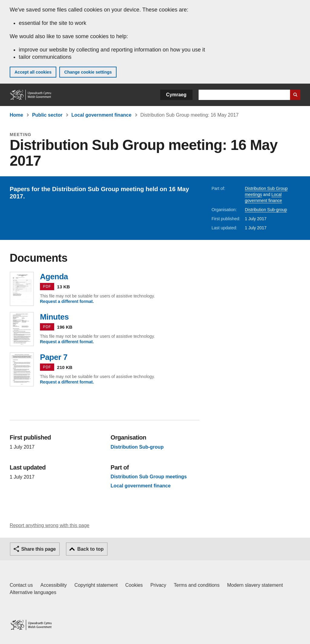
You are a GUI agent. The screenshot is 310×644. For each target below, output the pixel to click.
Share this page (38, 549)
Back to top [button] (90, 549)
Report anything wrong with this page (49, 525)
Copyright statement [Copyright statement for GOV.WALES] (96, 585)
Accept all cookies (33, 72)
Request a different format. (67, 301)
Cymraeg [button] (176, 95)
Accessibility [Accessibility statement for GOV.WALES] (53, 585)
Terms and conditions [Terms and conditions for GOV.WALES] (197, 585)
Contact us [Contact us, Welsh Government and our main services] (21, 585)
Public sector (47, 115)
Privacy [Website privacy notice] (158, 585)
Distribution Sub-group (266, 210)
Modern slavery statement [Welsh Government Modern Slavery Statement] (255, 585)
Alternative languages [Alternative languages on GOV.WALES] (33, 592)
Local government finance (101, 115)
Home (16, 115)
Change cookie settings (88, 72)
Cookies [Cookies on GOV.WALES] (134, 585)
